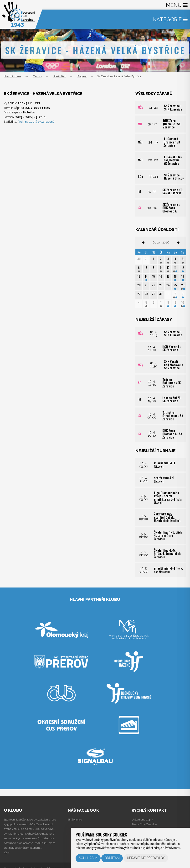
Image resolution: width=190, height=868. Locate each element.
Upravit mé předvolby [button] (146, 858)
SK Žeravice (75, 820)
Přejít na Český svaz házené (37, 122)
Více (7, 852)
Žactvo (37, 77)
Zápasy (82, 77)
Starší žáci (59, 77)
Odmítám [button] (112, 858)
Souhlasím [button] (88, 858)
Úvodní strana (13, 77)
